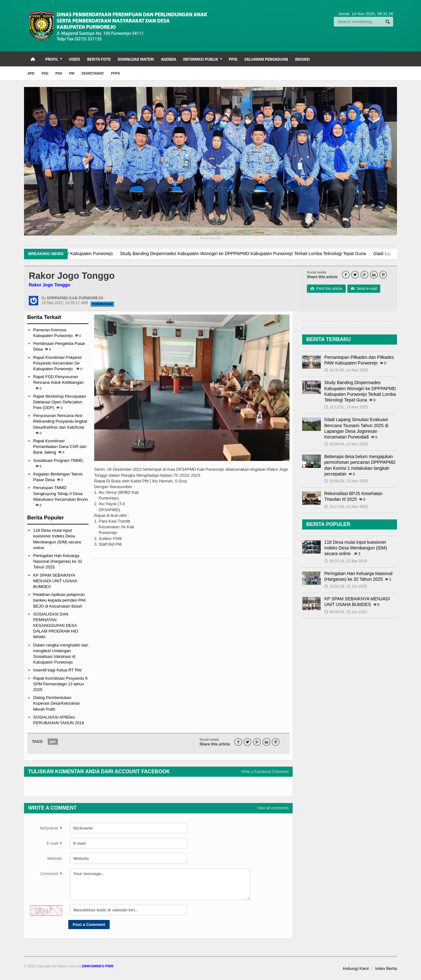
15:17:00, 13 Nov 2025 (346, 507)
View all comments (273, 808)
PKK (59, 73)
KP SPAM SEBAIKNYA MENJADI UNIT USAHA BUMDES (55, 581)
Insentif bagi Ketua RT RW (57, 670)
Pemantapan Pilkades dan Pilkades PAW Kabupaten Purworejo (79, 254)
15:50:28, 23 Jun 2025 (346, 586)
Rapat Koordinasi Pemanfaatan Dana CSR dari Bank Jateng (60, 447)
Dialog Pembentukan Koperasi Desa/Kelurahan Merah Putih (57, 703)
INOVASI (302, 59)
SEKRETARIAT (92, 73)
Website (55, 858)
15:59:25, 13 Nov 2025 (346, 481)
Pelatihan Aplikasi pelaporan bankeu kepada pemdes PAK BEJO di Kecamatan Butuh (60, 600)
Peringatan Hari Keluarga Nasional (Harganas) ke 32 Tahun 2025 (58, 561)
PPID (233, 59)
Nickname (51, 829)
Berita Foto (99, 59)
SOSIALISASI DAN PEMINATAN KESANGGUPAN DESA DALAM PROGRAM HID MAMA (56, 626)
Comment (51, 874)
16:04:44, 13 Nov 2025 (346, 444)
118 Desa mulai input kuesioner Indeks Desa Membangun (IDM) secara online (356, 548)
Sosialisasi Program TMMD (58, 460)
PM (72, 73)
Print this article (326, 289)
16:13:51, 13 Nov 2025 (346, 407)
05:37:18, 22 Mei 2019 (346, 561)
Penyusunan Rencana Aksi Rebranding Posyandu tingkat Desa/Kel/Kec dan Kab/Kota (60, 421)
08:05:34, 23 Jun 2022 (346, 612)
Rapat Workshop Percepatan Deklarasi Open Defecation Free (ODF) (60, 402)
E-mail (54, 844)
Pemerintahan (102, 304)
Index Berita (386, 968)
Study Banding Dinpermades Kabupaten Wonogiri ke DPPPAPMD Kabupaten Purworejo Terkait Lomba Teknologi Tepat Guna (271, 254)
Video (74, 59)
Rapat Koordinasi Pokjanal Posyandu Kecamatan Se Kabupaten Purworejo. (57, 363)
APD (31, 73)
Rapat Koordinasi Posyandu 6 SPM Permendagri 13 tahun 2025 (60, 684)
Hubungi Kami (356, 968)
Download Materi (136, 59)
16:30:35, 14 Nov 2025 (346, 370)
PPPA (115, 73)
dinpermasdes (210, 239)
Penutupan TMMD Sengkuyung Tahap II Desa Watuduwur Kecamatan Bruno (61, 493)
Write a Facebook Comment (265, 772)
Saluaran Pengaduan (266, 59)
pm (53, 742)
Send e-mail (364, 289)
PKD (45, 73)
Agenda (168, 59)
